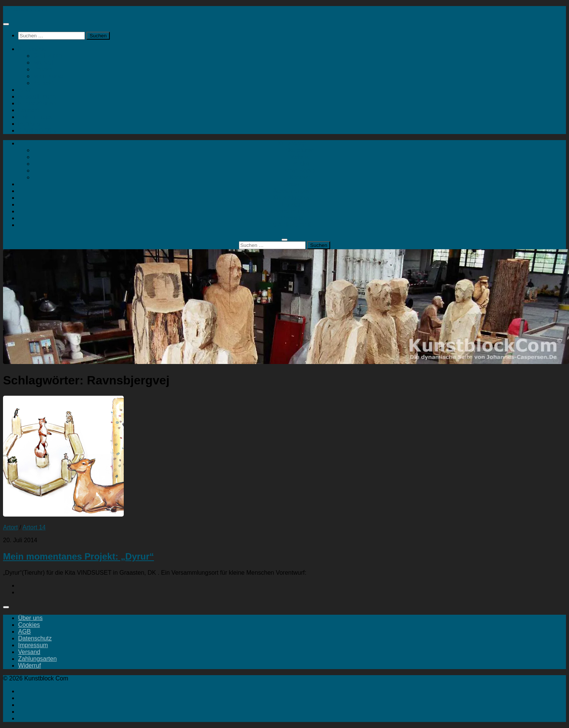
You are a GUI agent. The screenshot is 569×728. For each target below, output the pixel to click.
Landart (28, 110)
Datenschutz (35, 638)
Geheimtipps (35, 117)
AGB (25, 632)
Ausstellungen (37, 96)
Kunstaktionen (37, 103)
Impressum (33, 645)
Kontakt (43, 83)
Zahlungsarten (37, 659)
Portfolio (29, 124)
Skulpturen (48, 56)
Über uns (30, 618)
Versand (29, 652)
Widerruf (29, 666)
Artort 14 (34, 527)
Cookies (29, 625)
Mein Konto (48, 76)
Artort (25, 90)
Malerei (43, 62)
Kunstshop (32, 49)
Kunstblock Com (25, 9)
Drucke (43, 69)
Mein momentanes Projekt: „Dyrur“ (78, 556)
